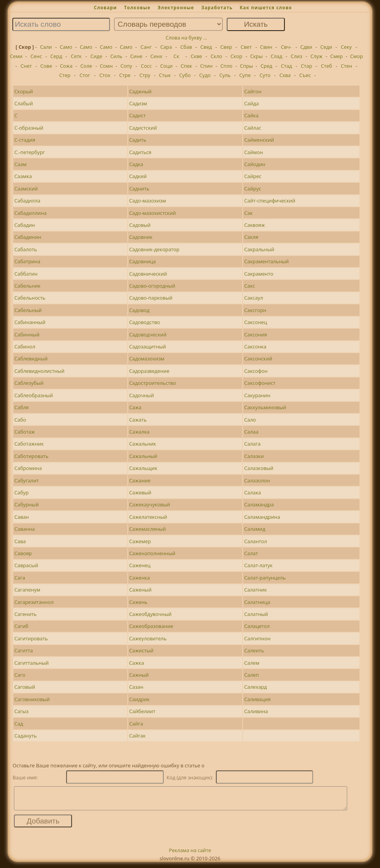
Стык (165, 75)
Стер (65, 75)
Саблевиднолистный (39, 371)
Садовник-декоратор (154, 249)
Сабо (20, 420)
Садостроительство (153, 383)
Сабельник (27, 286)
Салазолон (257, 480)
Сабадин (25, 225)
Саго (20, 675)
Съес (305, 75)
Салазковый (259, 468)
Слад (276, 56)
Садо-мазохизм (148, 201)
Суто (265, 75)
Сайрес (253, 176)
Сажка (137, 663)
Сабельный (28, 310)
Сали (46, 47)
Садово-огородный (152, 286)
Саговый (25, 687)
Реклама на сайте (190, 855)
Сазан (136, 687)
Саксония (256, 335)
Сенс (36, 56)
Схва (285, 75)
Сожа (66, 66)
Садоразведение (149, 371)
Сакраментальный (266, 261)
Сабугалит (27, 480)
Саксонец (256, 322)
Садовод (140, 310)
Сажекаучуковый (150, 504)
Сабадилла (27, 201)
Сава (20, 541)
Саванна (25, 529)
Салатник (255, 590)
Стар (306, 66)
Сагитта (24, 650)
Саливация (257, 699)
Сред (266, 66)
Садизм (138, 103)
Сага (20, 578)
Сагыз (21, 711)
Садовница (143, 261)
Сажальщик (143, 468)
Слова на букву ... (186, 38)
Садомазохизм (147, 359)
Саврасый (26, 565)
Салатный (256, 614)
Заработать (217, 8)
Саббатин (26, 274)
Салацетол (257, 626)
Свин (266, 47)
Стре (125, 75)
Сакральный (259, 249)
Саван (22, 517)
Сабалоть (26, 249)
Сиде (96, 56)
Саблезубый (29, 383)
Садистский (143, 128)
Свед (206, 47)
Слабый (24, 103)
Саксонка (255, 347)
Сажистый (141, 650)
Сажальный (143, 456)
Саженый (140, 590)
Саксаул (254, 298)
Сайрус (253, 189)
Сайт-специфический (270, 201)
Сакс (250, 286)
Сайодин (255, 164)
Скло (216, 56)
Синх (156, 56)
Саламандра (259, 504)
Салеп (252, 675)
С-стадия (25, 140)
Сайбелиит (142, 711)
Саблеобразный (34, 395)
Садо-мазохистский (153, 213)
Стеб (326, 66)
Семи (16, 56)
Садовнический (148, 274)
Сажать (138, 420)
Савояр (23, 553)
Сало (250, 420)
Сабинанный (30, 322)
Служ (316, 56)
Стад (287, 66)
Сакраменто (259, 274)
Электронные (176, 8)
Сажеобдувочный (151, 614)
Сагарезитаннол (34, 602)
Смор (357, 56)
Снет (26, 66)
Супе (245, 75)
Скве (196, 56)
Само (66, 47)
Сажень (138, 602)
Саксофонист (260, 383)
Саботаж (25, 432)
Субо (185, 75)
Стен (347, 66)
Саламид (255, 529)
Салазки (254, 456)
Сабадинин (28, 237)
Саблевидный (31, 359)
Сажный (139, 675)
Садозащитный (148, 347)
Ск (176, 56)
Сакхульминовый (265, 407)
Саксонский (258, 359)
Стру (145, 75)
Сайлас (253, 128)
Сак (248, 213)
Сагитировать (31, 638)
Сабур (21, 492)
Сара (166, 47)
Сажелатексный (148, 517)
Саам (21, 164)
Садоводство (145, 322)
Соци (166, 66)
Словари (105, 8)
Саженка (140, 578)
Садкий (138, 176)
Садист (138, 115)
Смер (336, 56)
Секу (346, 47)
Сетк (76, 56)
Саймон (254, 152)
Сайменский (259, 140)
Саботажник (29, 444)
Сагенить (26, 614)
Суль (225, 75)
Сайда (252, 103)
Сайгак (138, 736)
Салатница (257, 602)
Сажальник (143, 444)
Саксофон (256, 371)
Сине (136, 56)
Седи (326, 47)
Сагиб (21, 626)
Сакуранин (257, 395)
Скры (256, 56)
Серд (56, 56)
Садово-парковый (151, 298)
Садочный (142, 395)
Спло (227, 66)
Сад (19, 724)
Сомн (106, 66)
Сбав (186, 47)
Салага (252, 444)
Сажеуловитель (148, 638)
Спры (246, 66)
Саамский (26, 189)
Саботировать (31, 456)
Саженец (140, 565)
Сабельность (30, 298)
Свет (246, 47)
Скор (236, 56)
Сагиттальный (32, 663)
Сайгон (253, 91)
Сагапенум (27, 590)
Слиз (296, 56)
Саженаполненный (152, 553)
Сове (46, 66)
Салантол (256, 541)
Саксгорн (255, 310)
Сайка (251, 115)
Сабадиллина (30, 213)
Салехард (256, 687)
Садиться (140, 152)
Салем (252, 663)
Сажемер (140, 541)
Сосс (146, 66)
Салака (252, 492)
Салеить (254, 650)
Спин (206, 66)
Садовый (140, 225)
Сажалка (140, 432)
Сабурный (27, 504)
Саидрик (140, 699)
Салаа (251, 432)
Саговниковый (32, 699)
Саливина (256, 711)
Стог (85, 75)
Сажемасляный (148, 529)
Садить (138, 140)
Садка (136, 164)
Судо (205, 75)
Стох (105, 75)
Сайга (136, 724)
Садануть (26, 736)
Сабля (21, 407)
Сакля (251, 237)
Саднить (139, 189)
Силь (116, 56)
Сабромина (28, 468)
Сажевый (140, 492)
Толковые (137, 8)
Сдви (306, 47)
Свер (226, 47)
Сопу (126, 66)
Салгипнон (257, 638)
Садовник (141, 237)
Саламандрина (262, 517)
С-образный (29, 128)
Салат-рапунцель (265, 578)
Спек (187, 66)
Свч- (286, 47)
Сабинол (25, 347)
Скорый (24, 91)
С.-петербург (30, 152)
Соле (86, 66)
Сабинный (27, 335)
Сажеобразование (151, 626)
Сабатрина (27, 261)
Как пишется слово (266, 8)
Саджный (140, 91)
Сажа (135, 407)
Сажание (140, 480)
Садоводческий (148, 335)
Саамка (23, 176)
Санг (146, 47)
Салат (251, 553)
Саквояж (254, 225)
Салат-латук (258, 565)
